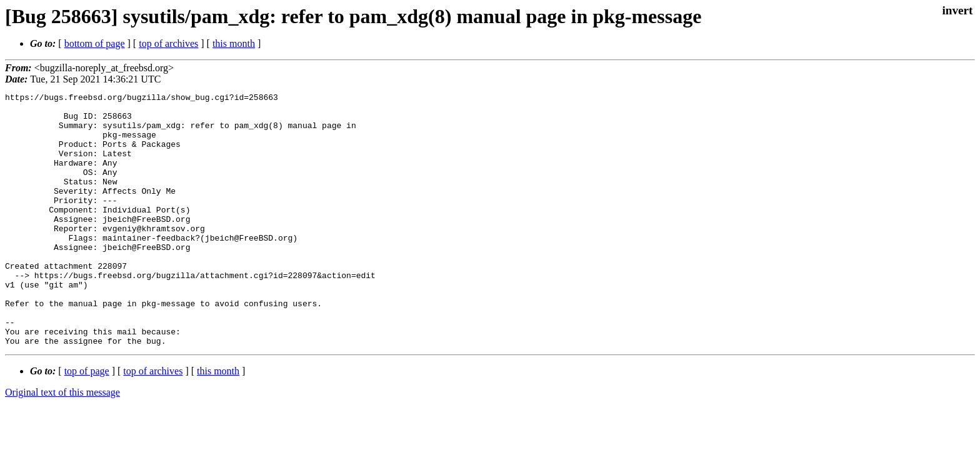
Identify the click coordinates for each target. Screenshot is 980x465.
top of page (87, 422)
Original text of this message (62, 443)
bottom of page (95, 43)
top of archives (168, 43)
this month (234, 43)
